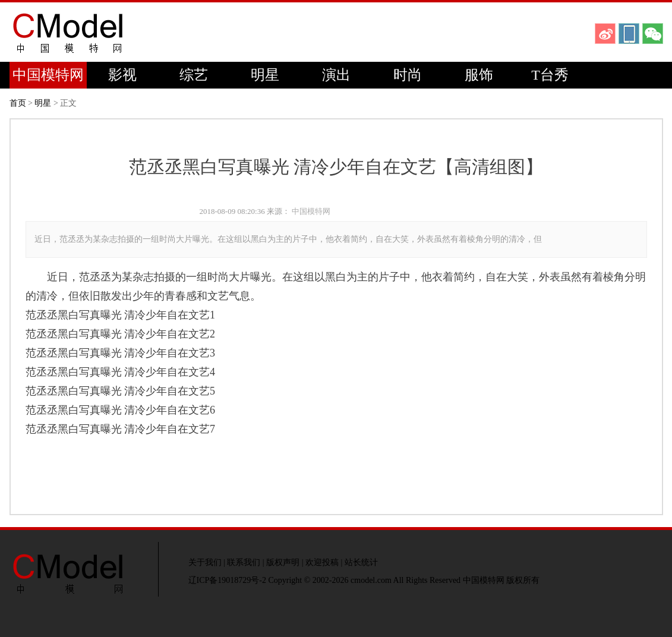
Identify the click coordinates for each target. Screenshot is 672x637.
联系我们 (244, 562)
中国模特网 (48, 75)
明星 (265, 75)
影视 (122, 75)
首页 (18, 103)
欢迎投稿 (322, 562)
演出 (336, 75)
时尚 (408, 75)
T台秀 (550, 75)
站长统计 (361, 562)
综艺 (194, 75)
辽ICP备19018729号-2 (227, 580)
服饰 (479, 75)
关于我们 (205, 562)
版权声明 (283, 562)
